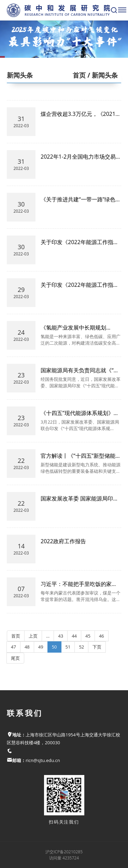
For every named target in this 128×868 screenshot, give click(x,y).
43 (61, 636)
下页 (97, 647)
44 (74, 636)
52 (81, 647)
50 (54, 647)
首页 (79, 75)
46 (102, 636)
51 (68, 647)
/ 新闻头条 (102, 75)
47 (13, 647)
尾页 (15, 658)
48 (27, 647)
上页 (33, 636)
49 (41, 647)
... (48, 636)
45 (88, 636)
